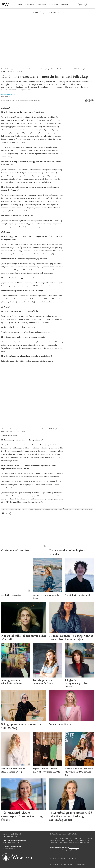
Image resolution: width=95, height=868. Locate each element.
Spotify (74, 858)
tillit (31, 509)
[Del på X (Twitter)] (89, 101)
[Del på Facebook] (86, 101)
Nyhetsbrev (41, 5)
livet (24, 509)
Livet (77, 509)
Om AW (18, 5)
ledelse (38, 509)
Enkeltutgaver (29, 5)
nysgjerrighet (87, 509)
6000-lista (63, 5)
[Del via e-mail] (92, 101)
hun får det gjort (66, 509)
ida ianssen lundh (50, 509)
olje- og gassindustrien (11, 509)
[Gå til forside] (5, 5)
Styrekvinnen (52, 5)
